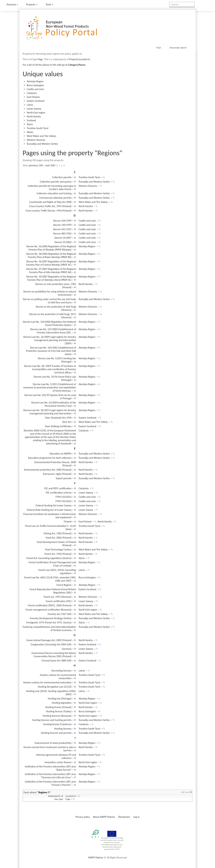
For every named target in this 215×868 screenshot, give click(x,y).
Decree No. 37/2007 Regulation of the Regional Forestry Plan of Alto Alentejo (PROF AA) (51, 271)
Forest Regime (64, 585)
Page (40, 59)
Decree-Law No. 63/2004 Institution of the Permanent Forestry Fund (54, 404)
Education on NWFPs (61, 454)
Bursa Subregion (35, 85)
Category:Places (77, 65)
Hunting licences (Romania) (57, 716)
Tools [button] (49, 4)
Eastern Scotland (36, 101)
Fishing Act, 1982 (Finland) (58, 533)
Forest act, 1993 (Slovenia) (58, 597)
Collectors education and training (54, 193)
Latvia (30, 105)
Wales (30, 132)
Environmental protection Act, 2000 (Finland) (48, 470)
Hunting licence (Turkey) (59, 711)
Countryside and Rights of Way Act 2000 (50, 202)
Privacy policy (83, 817)
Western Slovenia (36, 140)
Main (159, 48)
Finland (68, 522)
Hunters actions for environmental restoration (47, 682)
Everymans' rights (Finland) (57, 474)
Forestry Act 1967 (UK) (60, 614)
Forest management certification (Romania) (49, 610)
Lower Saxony (34, 109)
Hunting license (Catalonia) (57, 724)
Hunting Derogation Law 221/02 (55, 687)
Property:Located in (80, 59)
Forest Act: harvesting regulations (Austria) (49, 558)
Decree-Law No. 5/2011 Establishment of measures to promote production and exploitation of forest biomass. (50, 387)
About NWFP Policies (104, 817)
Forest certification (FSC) (59, 601)
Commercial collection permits (55, 198)
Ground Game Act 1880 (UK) (57, 661)
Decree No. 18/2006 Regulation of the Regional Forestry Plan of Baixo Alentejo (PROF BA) (51, 255)
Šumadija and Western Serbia (42, 144)
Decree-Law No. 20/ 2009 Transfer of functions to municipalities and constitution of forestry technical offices (50, 369)
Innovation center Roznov (58, 762)
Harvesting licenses (61, 671)
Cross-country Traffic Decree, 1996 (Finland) (48, 211)
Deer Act (67, 422)
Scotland (31, 120)
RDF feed (185, 792)
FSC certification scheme (59, 493)
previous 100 (36, 165)
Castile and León (35, 89)
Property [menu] (32, 4)
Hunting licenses (63, 729)
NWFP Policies (96, 858)
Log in (136, 817)
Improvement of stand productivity (53, 743)
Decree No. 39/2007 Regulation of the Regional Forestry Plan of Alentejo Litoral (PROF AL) (51, 278)
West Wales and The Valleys (41, 136)
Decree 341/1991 (62, 229)
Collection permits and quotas (56, 182)
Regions (43, 792)
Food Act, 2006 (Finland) (59, 538)
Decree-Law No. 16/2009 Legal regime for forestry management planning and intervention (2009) (50, 340)
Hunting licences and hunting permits (52, 720)
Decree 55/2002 (63, 242)
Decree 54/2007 (63, 238)
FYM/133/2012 (64, 497)
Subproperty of (55, 796)
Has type (59, 799)
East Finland (33, 97)
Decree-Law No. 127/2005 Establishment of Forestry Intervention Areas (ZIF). (53, 331)
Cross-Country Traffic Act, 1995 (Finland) (50, 206)
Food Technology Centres (58, 549)
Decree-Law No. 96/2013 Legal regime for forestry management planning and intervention (50, 412)
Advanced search (178, 48)
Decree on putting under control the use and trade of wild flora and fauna (49, 301)
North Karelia (34, 116)
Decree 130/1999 (62, 225)
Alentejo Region (35, 81)
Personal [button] (12, 4)
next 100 (50, 165)
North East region (36, 113)
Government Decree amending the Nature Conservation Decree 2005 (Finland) (54, 655)
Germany (67, 649)
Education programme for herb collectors (50, 458)
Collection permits (62, 177)
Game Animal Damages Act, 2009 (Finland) (49, 640)
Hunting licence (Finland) (58, 707)
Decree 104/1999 (62, 221)
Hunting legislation (62, 703)
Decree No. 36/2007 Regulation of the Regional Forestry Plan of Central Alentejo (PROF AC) (51, 263)
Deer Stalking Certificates (58, 426)
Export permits (64, 478)
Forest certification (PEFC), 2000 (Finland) (50, 605)
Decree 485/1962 (62, 233)
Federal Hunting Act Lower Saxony (54, 505)
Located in (71, 796)
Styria (30, 124)
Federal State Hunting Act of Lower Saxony (49, 510)
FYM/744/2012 (64, 501)
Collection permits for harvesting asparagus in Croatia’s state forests (52, 187)
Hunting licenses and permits (56, 733)
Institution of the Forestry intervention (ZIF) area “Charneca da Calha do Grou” (50, 776)
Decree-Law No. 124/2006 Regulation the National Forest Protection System (50, 323)
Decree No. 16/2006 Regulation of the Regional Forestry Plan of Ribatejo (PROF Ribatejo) (51, 248)
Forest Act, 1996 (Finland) (58, 554)
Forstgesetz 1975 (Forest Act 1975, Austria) (49, 622)
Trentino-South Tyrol (37, 128)
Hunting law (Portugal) (60, 699)
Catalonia (32, 93)
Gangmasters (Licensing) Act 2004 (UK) (51, 644)
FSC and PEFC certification (58, 488)
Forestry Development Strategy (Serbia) (51, 618)
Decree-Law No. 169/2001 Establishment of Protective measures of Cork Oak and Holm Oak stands (51, 351)
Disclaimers (124, 817)
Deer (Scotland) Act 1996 (58, 418)
